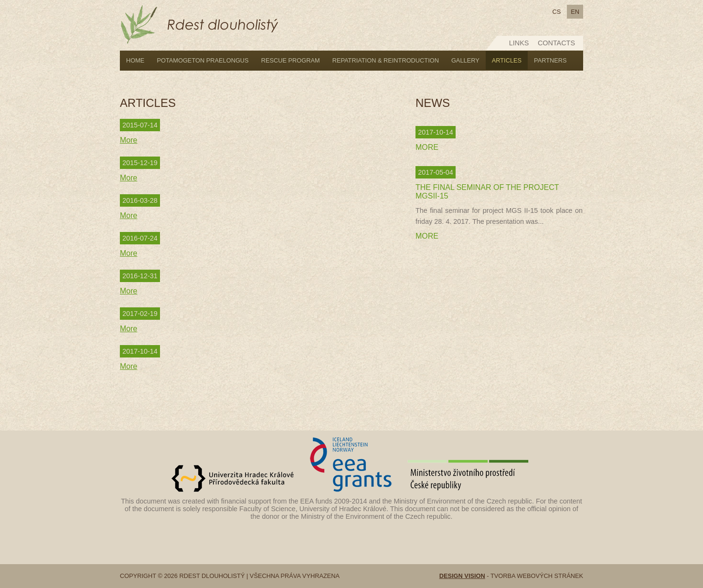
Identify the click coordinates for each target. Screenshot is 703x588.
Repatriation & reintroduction (386, 60)
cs (556, 12)
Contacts (556, 43)
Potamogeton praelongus (202, 60)
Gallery (465, 60)
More (128, 140)
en (575, 12)
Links (519, 43)
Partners (550, 60)
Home (135, 60)
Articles (507, 60)
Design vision (462, 576)
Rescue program (291, 60)
